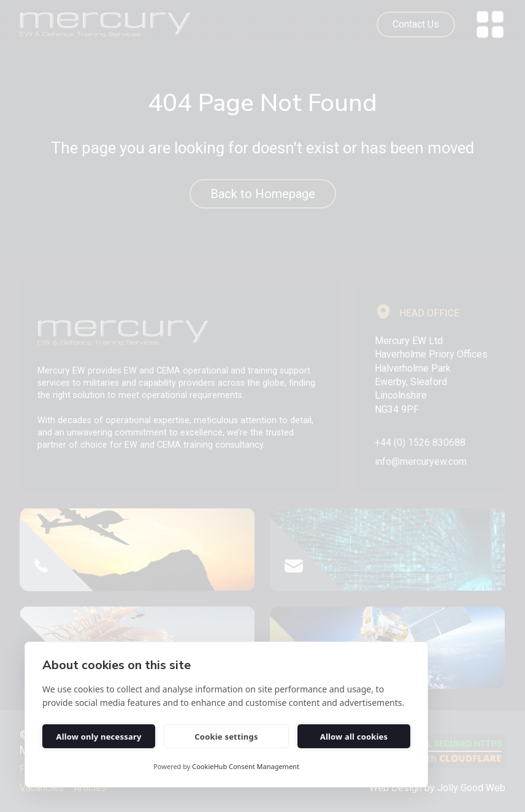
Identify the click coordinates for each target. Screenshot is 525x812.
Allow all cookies (354, 737)
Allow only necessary (98, 737)
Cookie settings (226, 737)
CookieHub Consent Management (246, 766)
